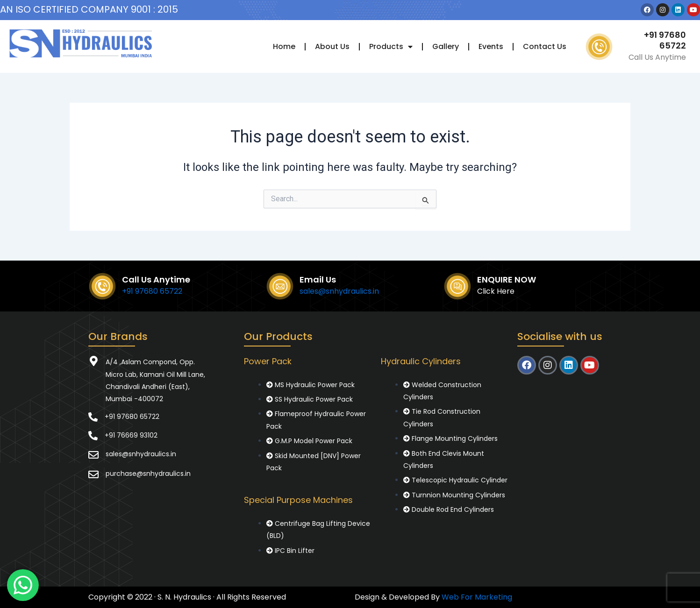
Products (391, 47)
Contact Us (545, 46)
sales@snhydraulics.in (339, 291)
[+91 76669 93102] (93, 436)
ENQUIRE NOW (507, 279)
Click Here (496, 291)
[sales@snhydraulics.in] (93, 455)
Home (284, 46)
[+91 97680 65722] (93, 417)
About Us (332, 46)
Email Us (318, 279)
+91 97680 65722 (665, 40)
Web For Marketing (477, 597)
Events (491, 46)
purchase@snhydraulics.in (148, 474)
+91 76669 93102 (131, 435)
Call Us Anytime (156, 279)
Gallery (446, 46)
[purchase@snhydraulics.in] (93, 474)
